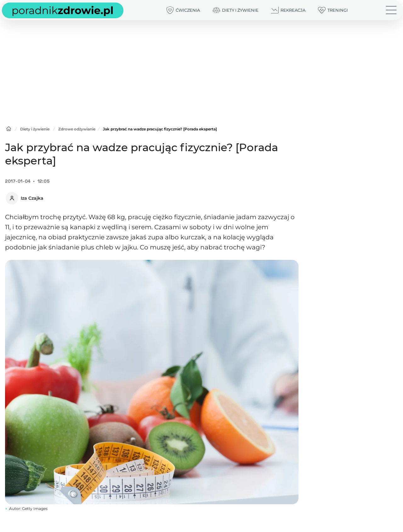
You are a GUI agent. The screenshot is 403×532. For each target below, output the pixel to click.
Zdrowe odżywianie (77, 129)
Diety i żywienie (35, 129)
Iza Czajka (32, 198)
